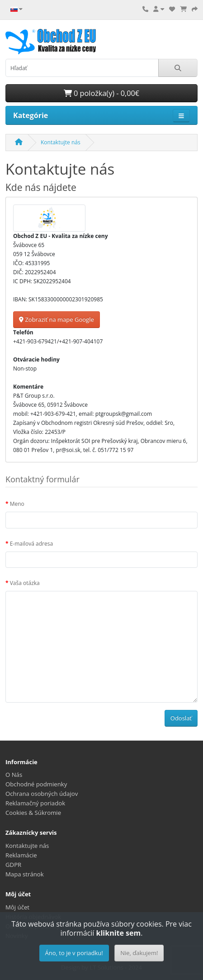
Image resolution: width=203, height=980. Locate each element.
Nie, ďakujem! (139, 953)
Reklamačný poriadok (35, 803)
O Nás (14, 775)
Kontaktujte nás (61, 142)
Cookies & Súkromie (33, 813)
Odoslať (181, 718)
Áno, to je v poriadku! (74, 953)
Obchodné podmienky (36, 784)
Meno (17, 504)
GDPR (13, 865)
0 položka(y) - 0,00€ (101, 93)
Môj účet (17, 907)
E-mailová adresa (31, 544)
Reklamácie (21, 855)
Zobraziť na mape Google (57, 319)
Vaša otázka (25, 583)
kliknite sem (119, 933)
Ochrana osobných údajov (42, 794)
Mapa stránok (25, 874)
